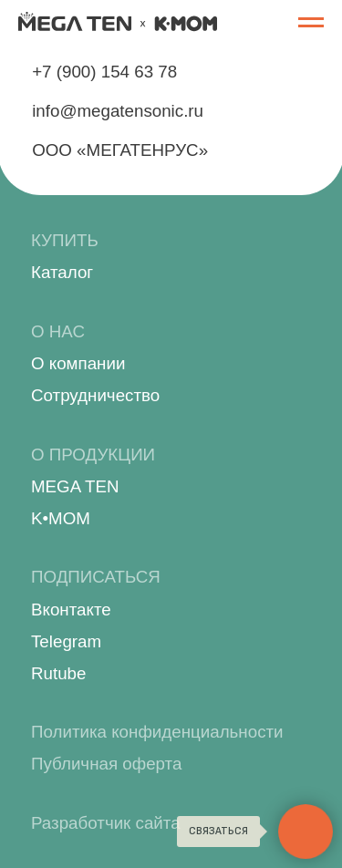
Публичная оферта (106, 764)
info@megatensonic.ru (118, 111)
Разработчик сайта (106, 823)
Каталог (62, 272)
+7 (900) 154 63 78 (104, 72)
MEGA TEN (75, 486)
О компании (78, 363)
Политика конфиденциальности (157, 732)
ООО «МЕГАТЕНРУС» (120, 150)
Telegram (66, 641)
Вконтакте (71, 610)
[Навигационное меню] (311, 23)
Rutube (58, 673)
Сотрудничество (95, 395)
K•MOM (61, 518)
